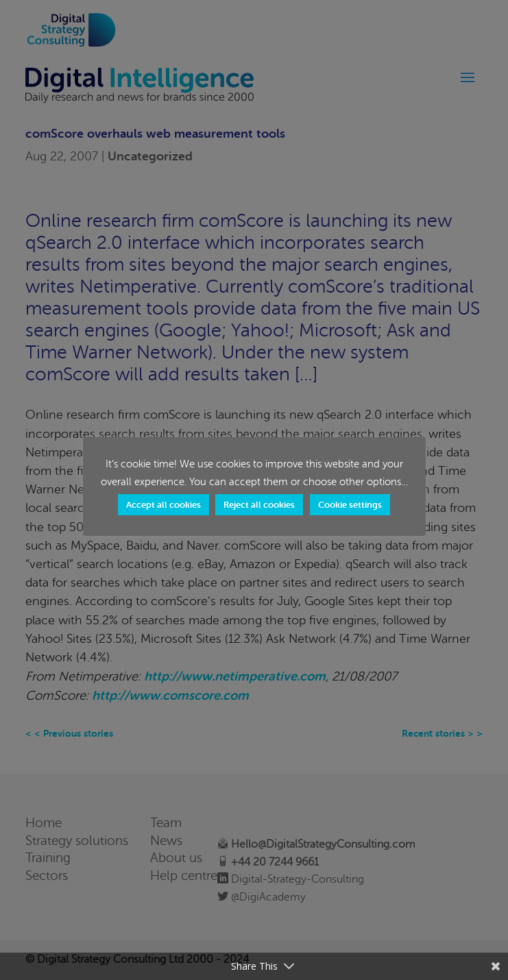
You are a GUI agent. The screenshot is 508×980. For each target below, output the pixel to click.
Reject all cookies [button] (259, 505)
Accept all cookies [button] (164, 505)
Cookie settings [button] (350, 505)
